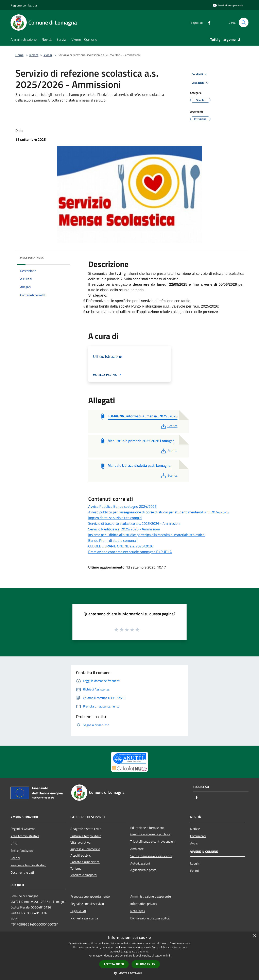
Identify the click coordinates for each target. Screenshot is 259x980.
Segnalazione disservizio (87, 904)
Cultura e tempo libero (86, 836)
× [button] (254, 936)
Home (19, 55)
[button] (129, 973)
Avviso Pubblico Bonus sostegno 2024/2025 (122, 506)
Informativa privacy (144, 904)
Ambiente (137, 849)
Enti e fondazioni (22, 851)
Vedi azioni (201, 83)
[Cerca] (244, 22)
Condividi (200, 74)
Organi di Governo (23, 829)
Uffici (14, 843)
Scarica (169, 426)
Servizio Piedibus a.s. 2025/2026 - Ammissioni (124, 529)
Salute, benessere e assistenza (151, 856)
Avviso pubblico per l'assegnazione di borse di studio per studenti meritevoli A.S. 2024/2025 (158, 512)
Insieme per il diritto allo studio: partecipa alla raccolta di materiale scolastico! (147, 535)
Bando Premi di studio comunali (113, 540)
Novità (34, 55)
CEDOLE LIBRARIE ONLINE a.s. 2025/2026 (121, 546)
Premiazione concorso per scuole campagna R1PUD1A (130, 552)
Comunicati (198, 836)
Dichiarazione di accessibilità (150, 918)
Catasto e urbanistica (85, 862)
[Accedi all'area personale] (228, 5)
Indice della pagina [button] (32, 258)
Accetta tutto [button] (114, 964)
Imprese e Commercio (85, 849)
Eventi (195, 871)
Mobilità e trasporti (84, 875)
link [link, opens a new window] (168, 956)
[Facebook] (208, 22)
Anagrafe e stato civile (86, 829)
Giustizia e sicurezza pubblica (150, 834)
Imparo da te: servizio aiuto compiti (115, 518)
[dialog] (129, 956)
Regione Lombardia (24, 5)
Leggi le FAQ (79, 911)
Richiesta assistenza (84, 918)
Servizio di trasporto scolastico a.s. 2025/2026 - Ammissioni (134, 523)
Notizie (195, 829)
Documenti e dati (22, 872)
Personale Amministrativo (28, 865)
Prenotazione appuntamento (90, 896)
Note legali (138, 911)
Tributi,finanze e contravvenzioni (153, 841)
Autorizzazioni (140, 863)
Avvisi (48, 55)
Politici (15, 858)
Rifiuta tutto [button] (146, 964)
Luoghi (195, 863)
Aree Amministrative (25, 836)
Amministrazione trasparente (151, 896)
